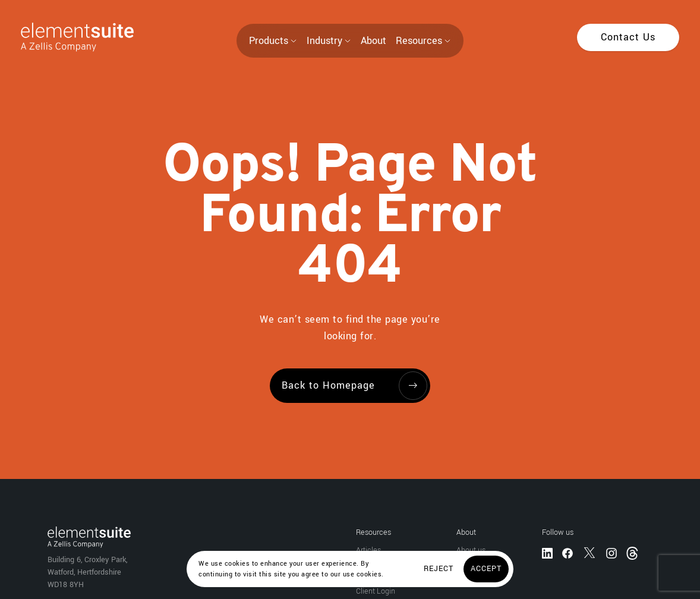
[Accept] (486, 569)
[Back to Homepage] (350, 386)
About (373, 41)
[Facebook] (567, 552)
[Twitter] (589, 552)
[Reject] (439, 569)
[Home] (67, 37)
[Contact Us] (628, 37)
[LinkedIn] (547, 552)
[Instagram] (611, 552)
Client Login (376, 591)
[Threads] (633, 552)
